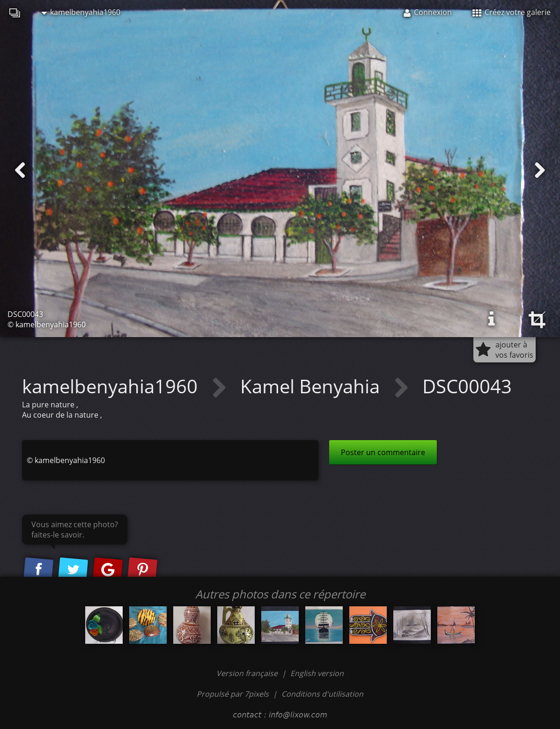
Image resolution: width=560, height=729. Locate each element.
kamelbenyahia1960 (81, 12)
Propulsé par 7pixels (233, 694)
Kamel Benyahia (312, 386)
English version (317, 673)
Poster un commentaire (383, 452)
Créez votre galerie (512, 12)
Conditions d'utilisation (322, 694)
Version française (248, 673)
